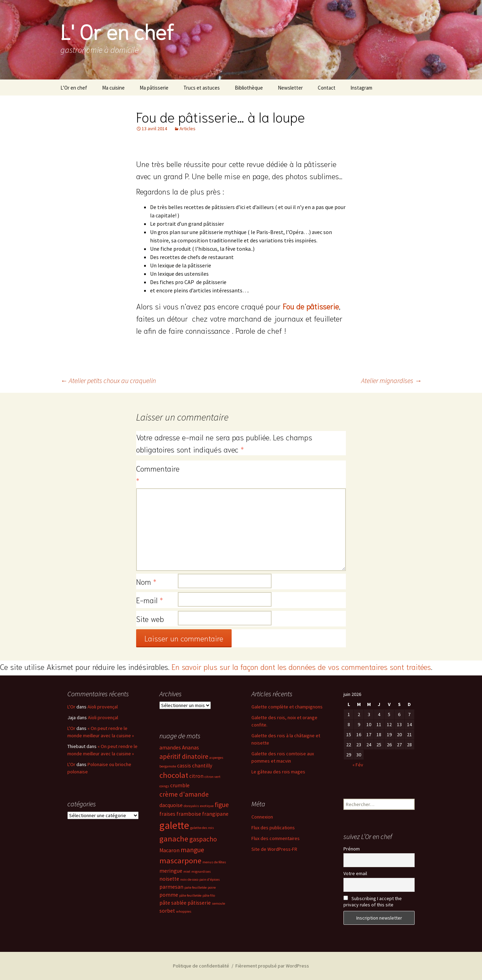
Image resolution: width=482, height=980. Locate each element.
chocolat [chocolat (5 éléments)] (174, 775)
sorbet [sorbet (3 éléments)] (167, 911)
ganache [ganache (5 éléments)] (174, 839)
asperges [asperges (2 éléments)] (216, 758)
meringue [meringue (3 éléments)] (171, 871)
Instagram (361, 88)
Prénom (352, 849)
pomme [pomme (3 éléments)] (169, 895)
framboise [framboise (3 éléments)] (189, 814)
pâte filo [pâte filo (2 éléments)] (209, 895)
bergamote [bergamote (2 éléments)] (168, 766)
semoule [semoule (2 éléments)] (218, 903)
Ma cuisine (113, 88)
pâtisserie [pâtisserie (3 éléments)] (199, 903)
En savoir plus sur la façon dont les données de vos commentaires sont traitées (301, 666)
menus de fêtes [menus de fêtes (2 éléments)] (214, 862)
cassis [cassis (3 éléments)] (184, 766)
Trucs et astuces (202, 88)
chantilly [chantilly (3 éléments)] (202, 766)
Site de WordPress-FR (274, 849)
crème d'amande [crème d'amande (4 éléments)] (184, 794)
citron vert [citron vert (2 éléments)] (213, 777)
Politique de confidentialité (201, 966)
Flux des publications (273, 828)
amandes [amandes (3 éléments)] (170, 748)
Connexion (262, 817)
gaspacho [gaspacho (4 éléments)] (203, 839)
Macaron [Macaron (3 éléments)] (169, 850)
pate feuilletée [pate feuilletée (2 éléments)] (196, 887)
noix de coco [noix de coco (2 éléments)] (189, 879)
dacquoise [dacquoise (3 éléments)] (171, 805)
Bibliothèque (249, 88)
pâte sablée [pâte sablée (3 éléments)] (173, 903)
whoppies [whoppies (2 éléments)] (184, 911)
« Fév (358, 765)
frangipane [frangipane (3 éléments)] (215, 814)
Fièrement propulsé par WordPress (272, 966)
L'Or (71, 707)
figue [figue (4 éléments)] (222, 805)
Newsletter (290, 88)
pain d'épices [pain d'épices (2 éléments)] (210, 879)
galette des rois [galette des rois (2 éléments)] (202, 828)
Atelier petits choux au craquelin (108, 380)
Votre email (355, 873)
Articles (188, 128)
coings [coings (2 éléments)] (164, 786)
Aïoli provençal (103, 707)
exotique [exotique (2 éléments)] (207, 806)
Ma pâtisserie (154, 88)
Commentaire (157, 474)
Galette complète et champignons (287, 707)
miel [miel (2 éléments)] (187, 871)
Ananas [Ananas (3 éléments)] (190, 748)
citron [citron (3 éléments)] (196, 776)
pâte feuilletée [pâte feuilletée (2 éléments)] (190, 895)
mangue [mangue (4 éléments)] (192, 850)
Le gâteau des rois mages (278, 772)
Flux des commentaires (276, 838)
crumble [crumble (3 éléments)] (180, 785)
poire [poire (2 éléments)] (212, 887)
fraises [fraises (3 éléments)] (167, 814)
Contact (327, 88)
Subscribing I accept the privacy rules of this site (373, 902)
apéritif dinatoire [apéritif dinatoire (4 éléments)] (184, 756)
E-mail (149, 600)
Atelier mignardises (391, 380)
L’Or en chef (74, 88)
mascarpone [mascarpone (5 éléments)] (180, 861)
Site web (150, 618)
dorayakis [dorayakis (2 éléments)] (191, 806)
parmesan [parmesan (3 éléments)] (171, 887)
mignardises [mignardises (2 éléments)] (201, 871)
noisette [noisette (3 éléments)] (169, 879)
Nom (146, 581)
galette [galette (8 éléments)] (174, 825)
